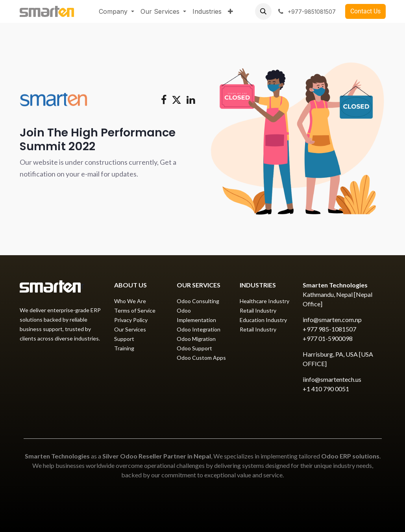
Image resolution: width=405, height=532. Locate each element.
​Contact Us (365, 11)
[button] (263, 11)
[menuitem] (117, 11)
